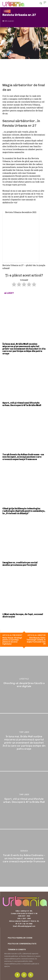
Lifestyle (24, 679)
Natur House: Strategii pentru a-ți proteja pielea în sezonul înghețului (12, 641)
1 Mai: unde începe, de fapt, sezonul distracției (23, 615)
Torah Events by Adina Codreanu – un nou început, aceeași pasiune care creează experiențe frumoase (23, 457)
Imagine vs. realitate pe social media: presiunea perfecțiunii (20, 564)
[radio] (14, 285)
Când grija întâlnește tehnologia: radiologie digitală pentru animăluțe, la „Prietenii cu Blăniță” (24, 511)
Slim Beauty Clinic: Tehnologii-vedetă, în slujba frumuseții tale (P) (36, 641)
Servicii (24, 851)
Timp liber (24, 732)
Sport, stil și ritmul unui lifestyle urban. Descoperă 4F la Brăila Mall (22, 404)
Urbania (6, 11)
